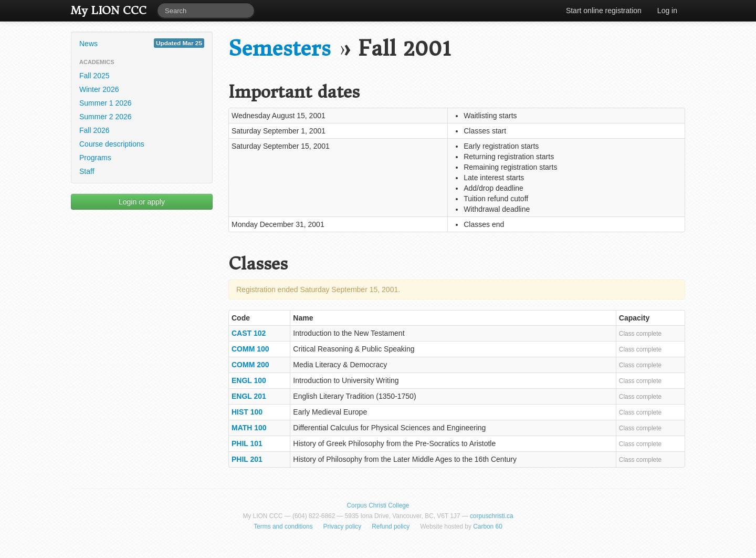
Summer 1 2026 (106, 103)
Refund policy (391, 526)
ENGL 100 (249, 380)
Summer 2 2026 (106, 117)
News (142, 43)
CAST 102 (249, 333)
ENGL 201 (249, 396)
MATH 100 (249, 428)
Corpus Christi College (378, 505)
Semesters (280, 49)
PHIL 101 (247, 443)
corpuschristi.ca (492, 516)
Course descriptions (112, 144)
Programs (95, 158)
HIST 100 (247, 412)
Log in (667, 11)
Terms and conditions (283, 526)
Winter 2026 (99, 89)
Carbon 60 (488, 526)
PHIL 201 (247, 459)
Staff (87, 171)
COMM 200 (250, 365)
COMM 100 (250, 349)
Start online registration (604, 11)
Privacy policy (343, 526)
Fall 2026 (94, 130)
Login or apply (142, 202)
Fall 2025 (94, 76)
